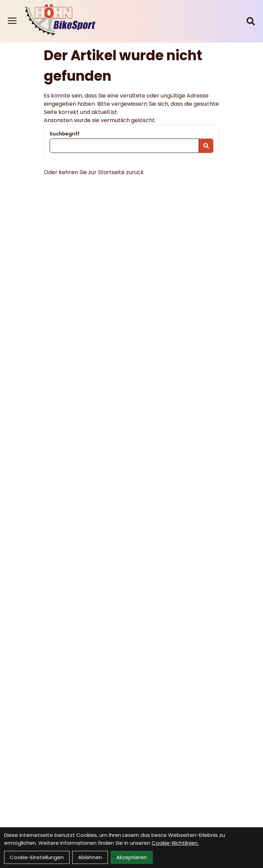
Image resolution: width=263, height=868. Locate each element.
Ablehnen (90, 857)
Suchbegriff (65, 134)
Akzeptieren (132, 857)
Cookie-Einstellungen (37, 857)
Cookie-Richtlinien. (175, 843)
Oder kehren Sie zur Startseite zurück (94, 172)
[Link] (12, 21)
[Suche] (251, 21)
